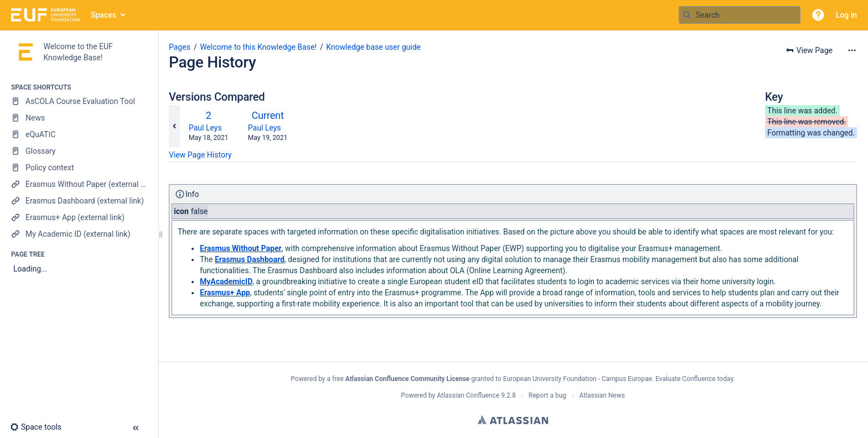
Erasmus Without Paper (241, 248)
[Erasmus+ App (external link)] (79, 217)
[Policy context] (79, 168)
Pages (180, 47)
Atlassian (513, 420)
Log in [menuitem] (846, 15)
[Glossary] (79, 151)
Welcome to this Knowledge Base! (258, 47)
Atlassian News (602, 395)
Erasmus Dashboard (250, 259)
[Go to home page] (45, 15)
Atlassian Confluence (468, 395)
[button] (818, 15)
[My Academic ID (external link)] (79, 234)
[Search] (687, 15)
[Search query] (740, 15)
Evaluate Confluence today (694, 379)
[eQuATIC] (79, 134)
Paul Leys (205, 128)
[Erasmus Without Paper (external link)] (79, 184)
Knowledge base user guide (373, 47)
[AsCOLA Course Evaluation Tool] (79, 101)
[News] (79, 118)
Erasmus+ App (225, 293)
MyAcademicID (226, 281)
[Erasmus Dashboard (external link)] (79, 201)
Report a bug (547, 395)
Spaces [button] (104, 15)
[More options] (852, 50)
